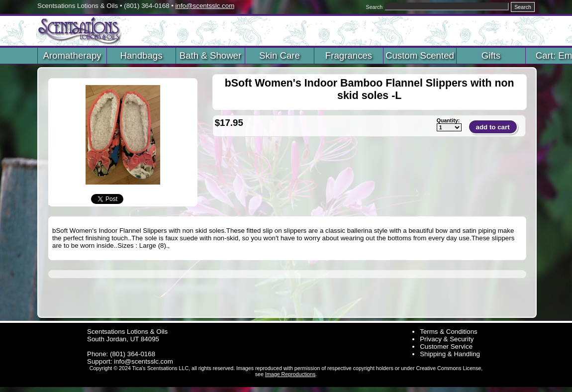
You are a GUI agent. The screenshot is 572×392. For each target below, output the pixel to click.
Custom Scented (420, 55)
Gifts (491, 55)
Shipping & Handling (450, 354)
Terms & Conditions (449, 332)
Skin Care (280, 55)
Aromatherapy (72, 55)
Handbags (141, 55)
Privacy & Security (447, 339)
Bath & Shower (210, 55)
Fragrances (349, 55)
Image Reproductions (290, 374)
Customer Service (446, 346)
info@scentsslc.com (205, 6)
